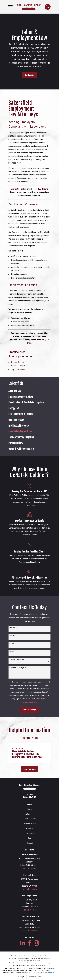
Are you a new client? (17, 660)
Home (29, 809)
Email (12, 652)
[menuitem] (29, 391)
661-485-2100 (30, 797)
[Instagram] (36, 943)
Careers (30, 828)
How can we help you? (18, 668)
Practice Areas (30, 824)
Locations (30, 833)
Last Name (13, 636)
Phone (12, 644)
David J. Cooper (18, 362)
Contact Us (29, 75)
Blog (29, 838)
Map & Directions (30, 869)
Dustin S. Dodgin (18, 366)
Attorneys (29, 814)
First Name (13, 627)
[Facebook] (30, 943)
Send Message (30, 710)
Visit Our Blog (30, 769)
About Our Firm (29, 819)
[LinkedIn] (23, 943)
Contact (30, 843)
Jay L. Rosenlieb (18, 370)
